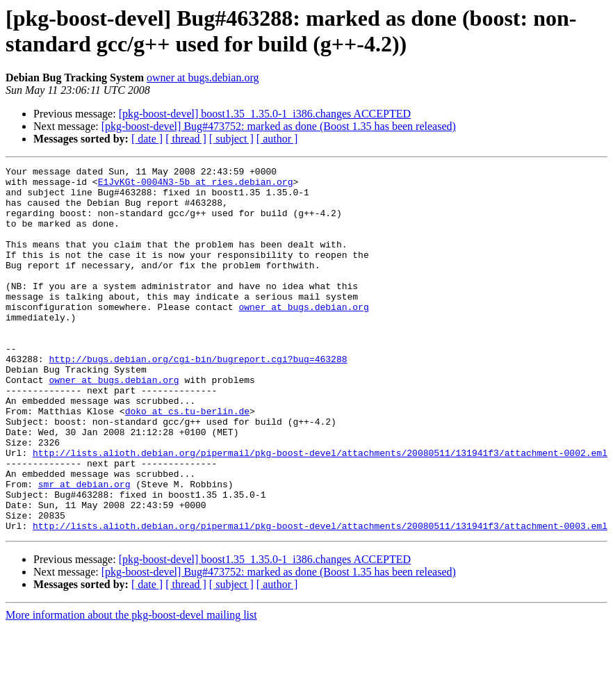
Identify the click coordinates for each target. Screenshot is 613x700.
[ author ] (277, 139)
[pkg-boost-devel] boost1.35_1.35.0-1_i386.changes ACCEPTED (265, 114)
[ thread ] (186, 139)
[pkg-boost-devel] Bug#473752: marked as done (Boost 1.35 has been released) (279, 126)
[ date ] (147, 139)
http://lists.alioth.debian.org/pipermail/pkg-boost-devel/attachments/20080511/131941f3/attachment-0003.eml (320, 599)
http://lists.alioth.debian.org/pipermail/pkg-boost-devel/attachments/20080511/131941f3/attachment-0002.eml (320, 511)
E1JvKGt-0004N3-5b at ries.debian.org (196, 186)
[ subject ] (231, 139)
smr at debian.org (84, 548)
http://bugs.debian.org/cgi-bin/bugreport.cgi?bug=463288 (198, 398)
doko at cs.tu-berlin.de (187, 461)
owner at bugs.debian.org (203, 78)
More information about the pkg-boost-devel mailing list (131, 688)
